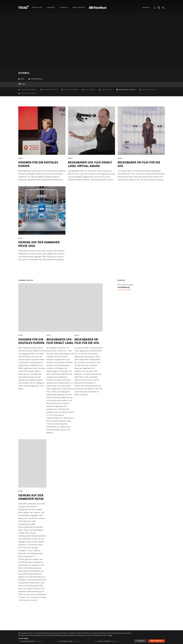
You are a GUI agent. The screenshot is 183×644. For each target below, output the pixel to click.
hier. (111, 635)
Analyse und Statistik (104, 641)
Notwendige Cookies (28, 641)
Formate (64, 8)
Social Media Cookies (66, 641)
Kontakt (146, 8)
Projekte (51, 8)
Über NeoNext (79, 8)
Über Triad (37, 8)
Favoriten (155, 8)
